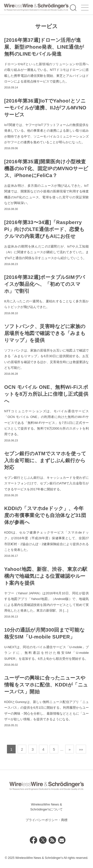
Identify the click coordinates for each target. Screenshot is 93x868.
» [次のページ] (69, 749)
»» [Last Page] (81, 749)
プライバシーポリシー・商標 (46, 820)
